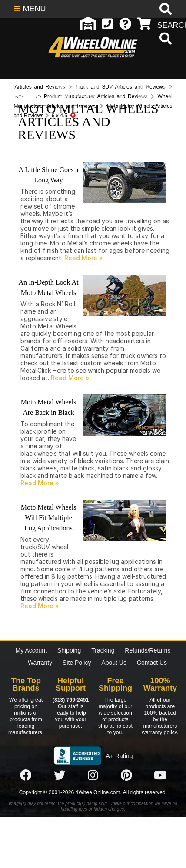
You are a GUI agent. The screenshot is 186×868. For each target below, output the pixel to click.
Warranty (40, 663)
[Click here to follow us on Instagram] (93, 775)
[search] (164, 40)
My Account (31, 650)
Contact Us (152, 663)
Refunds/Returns (148, 650)
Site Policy (77, 663)
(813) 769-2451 (71, 700)
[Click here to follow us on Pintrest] (126, 775)
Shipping (69, 650)
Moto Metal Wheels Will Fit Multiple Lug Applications (49, 518)
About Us (114, 663)
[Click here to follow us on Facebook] (26, 775)
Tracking (103, 650)
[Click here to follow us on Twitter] (60, 775)
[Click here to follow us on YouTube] (160, 775)
